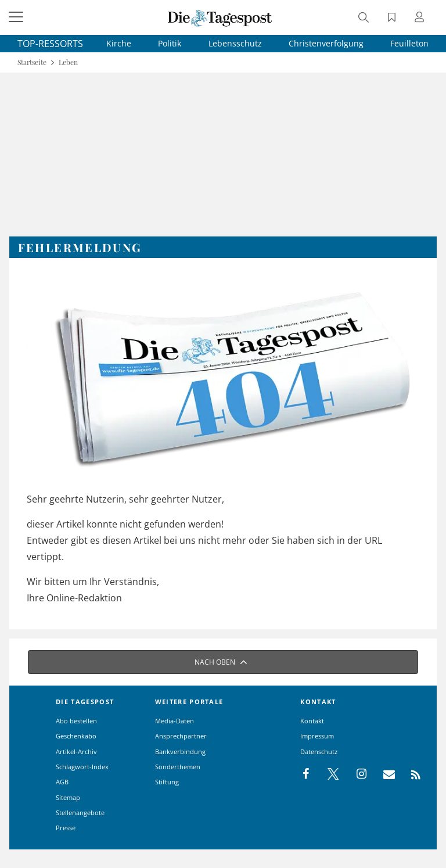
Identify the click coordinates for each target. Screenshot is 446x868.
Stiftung (167, 782)
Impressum (317, 736)
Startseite (32, 62)
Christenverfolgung (326, 43)
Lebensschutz (235, 43)
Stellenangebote (80, 813)
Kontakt (312, 721)
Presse (66, 828)
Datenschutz (319, 752)
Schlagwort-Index (82, 767)
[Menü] (17, 17)
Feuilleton (409, 43)
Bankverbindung (180, 752)
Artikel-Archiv (76, 752)
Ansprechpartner (181, 736)
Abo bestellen (76, 721)
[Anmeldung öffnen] (421, 18)
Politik (170, 43)
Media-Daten (175, 721)
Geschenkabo (76, 736)
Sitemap (68, 797)
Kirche (119, 43)
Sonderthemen (178, 767)
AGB (62, 782)
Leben (68, 62)
